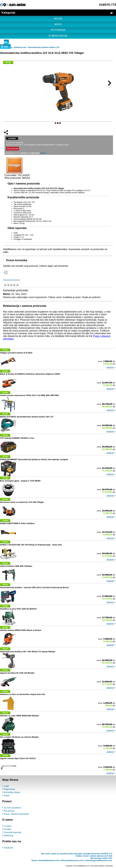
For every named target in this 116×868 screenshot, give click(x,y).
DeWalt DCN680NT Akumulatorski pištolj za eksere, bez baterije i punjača (34, 459)
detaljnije (110, 367)
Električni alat (20, 47)
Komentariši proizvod (11, 280)
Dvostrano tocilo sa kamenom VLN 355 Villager (22, 502)
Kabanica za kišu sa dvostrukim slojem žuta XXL (23, 694)
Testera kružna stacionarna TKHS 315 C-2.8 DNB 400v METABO (29, 395)
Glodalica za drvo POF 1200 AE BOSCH (18, 609)
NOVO (58, 24)
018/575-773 (108, 5)
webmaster (109, 866)
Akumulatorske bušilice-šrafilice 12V (44, 47)
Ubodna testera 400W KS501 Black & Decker (21, 630)
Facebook (8, 848)
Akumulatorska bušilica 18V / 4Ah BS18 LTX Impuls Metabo (28, 652)
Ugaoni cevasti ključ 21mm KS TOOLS (18, 758)
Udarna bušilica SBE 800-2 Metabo (16, 566)
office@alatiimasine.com (72, 860)
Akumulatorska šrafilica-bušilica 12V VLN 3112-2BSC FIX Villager (42, 53)
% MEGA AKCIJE (58, 36)
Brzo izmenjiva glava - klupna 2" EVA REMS (20, 481)
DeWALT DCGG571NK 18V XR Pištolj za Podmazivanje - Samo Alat (31, 545)
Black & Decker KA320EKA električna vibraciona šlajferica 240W (30, 374)
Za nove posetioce (12, 808)
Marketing (8, 836)
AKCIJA (58, 19)
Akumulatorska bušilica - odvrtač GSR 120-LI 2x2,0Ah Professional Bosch (34, 587)
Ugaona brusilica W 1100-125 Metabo (17, 673)
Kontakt (7, 829)
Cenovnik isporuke (12, 832)
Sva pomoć (9, 811)
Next (108, 83)
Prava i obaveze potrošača (16, 814)
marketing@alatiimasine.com (99, 860)
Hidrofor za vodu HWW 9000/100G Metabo (19, 716)
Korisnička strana (12, 792)
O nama (8, 826)
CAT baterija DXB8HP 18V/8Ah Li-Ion (17, 438)
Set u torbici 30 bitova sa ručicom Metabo (19, 737)
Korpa (7, 795)
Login (6, 786)
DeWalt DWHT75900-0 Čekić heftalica (17, 523)
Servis (43, 153)
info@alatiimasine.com (49, 860)
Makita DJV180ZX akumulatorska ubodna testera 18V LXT (27, 417)
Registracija (9, 789)
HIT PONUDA (58, 30)
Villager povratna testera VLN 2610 (16, 353)
